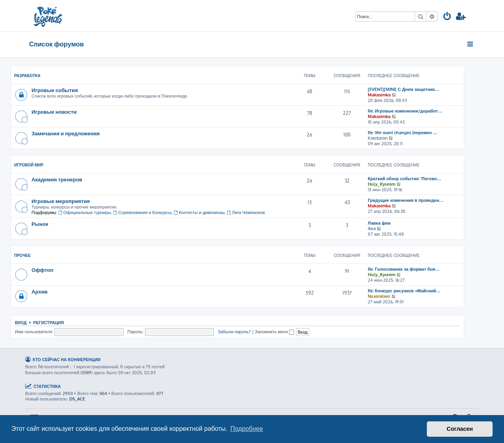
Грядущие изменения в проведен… (406, 200)
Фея (372, 229)
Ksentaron (378, 138)
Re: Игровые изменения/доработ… (405, 111)
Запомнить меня (274, 332)
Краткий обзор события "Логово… (405, 179)
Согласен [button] (460, 429)
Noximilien (379, 296)
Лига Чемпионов (246, 212)
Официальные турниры (84, 212)
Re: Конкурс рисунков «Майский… (404, 291)
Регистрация (48, 322)
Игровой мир (29, 165)
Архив (40, 291)
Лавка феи (379, 223)
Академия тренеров (57, 179)
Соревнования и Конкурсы (143, 212)
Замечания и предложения (66, 133)
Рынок (40, 224)
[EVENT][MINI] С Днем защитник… (403, 89)
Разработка (27, 76)
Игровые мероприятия (61, 201)
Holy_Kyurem (382, 184)
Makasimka (379, 95)
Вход (21, 322)
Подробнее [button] (247, 429)
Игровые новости (54, 112)
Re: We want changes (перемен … (402, 133)
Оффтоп (42, 270)
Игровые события (55, 90)
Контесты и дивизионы (199, 212)
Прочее (22, 255)
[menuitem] (447, 17)
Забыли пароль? (234, 332)
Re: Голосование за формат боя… (404, 269)
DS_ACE (77, 399)
